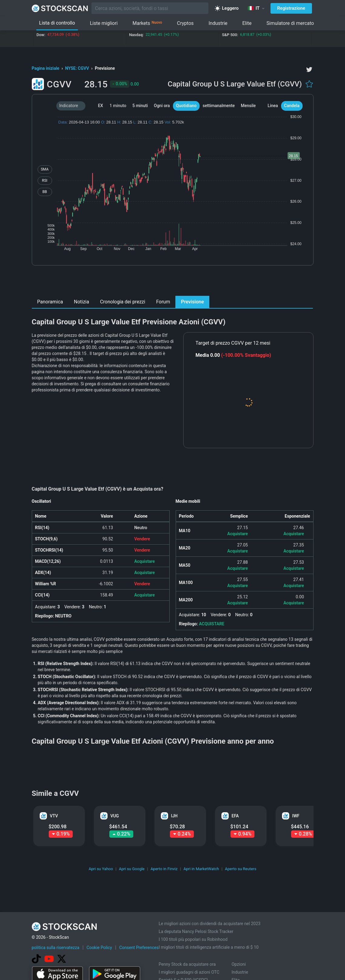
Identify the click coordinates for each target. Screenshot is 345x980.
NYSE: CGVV (78, 68)
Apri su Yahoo (101, 869)
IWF (296, 816)
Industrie (218, 23)
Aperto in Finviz (164, 869)
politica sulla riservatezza (56, 948)
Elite (247, 23)
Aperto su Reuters (241, 869)
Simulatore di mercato (290, 23)
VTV (54, 816)
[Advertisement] (172, 282)
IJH (174, 816)
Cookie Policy (99, 948)
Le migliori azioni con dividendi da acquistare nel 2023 (210, 924)
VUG (115, 816)
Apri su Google (132, 869)
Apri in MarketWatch (201, 869)
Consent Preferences (139, 948)
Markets (147, 23)
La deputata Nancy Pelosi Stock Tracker (196, 931)
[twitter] (309, 69)
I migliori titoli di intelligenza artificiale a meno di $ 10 (209, 947)
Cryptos (185, 23)
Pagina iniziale (46, 68)
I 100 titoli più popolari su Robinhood (193, 939)
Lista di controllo (57, 23)
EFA (235, 816)
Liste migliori (104, 23)
